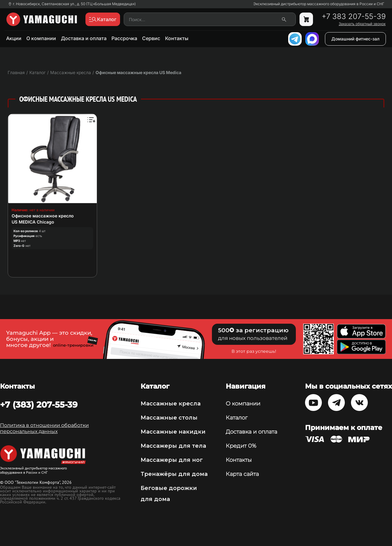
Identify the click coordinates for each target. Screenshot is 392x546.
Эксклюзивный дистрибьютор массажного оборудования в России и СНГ (319, 4)
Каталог (237, 418)
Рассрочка (124, 38)
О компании (41, 38)
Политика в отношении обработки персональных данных (44, 428)
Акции (14, 38)
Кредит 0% (241, 446)
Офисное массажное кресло (43, 216)
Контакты (177, 38)
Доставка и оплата (84, 38)
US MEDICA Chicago (33, 222)
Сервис (151, 38)
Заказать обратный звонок (362, 24)
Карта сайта (242, 474)
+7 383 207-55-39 (354, 17)
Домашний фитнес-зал (355, 39)
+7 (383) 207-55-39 (39, 405)
